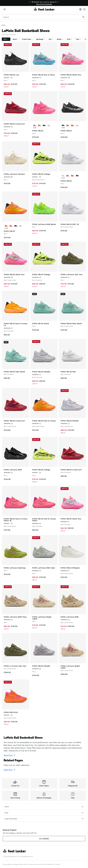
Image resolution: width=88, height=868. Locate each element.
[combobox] (44, 17)
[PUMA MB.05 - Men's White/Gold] (49, 125)
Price (69, 39)
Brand (15, 39)
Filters (6, 39)
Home (4, 25)
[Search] (44, 17)
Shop (44, 813)
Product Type (27, 39)
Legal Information (44, 819)
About (44, 807)
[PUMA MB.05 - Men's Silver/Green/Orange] (39, 125)
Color (78, 39)
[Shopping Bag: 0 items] (84, 9)
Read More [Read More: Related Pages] (10, 770)
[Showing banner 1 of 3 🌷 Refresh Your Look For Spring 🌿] (44, 3)
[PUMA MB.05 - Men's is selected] (35, 125)
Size (51, 39)
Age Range (41, 39)
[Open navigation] (5, 9)
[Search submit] (84, 17)
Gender (60, 39)
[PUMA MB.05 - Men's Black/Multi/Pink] (44, 125)
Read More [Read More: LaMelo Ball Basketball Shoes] (10, 755)
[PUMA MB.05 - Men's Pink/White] (68, 125)
